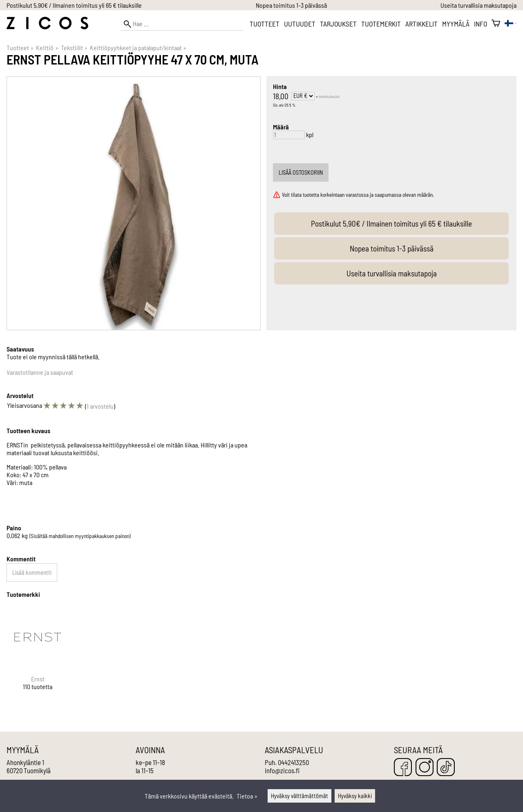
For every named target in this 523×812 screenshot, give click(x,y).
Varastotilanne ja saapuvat (40, 372)
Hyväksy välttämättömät (299, 796)
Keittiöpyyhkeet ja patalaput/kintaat (138, 48)
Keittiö (47, 48)
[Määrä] (289, 135)
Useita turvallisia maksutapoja (478, 5)
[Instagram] (425, 768)
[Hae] (182, 24)
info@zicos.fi (282, 770)
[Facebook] (403, 768)
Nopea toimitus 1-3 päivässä (291, 5)
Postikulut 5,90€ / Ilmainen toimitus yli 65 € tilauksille (74, 5)
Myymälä (456, 24)
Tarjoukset (338, 24)
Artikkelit (421, 24)
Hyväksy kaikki (355, 796)
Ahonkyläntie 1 (25, 762)
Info (481, 24)
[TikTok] (446, 768)
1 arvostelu (100, 406)
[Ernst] (38, 655)
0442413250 (293, 762)
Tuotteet (265, 24)
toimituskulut (329, 96)
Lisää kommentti (32, 573)
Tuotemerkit (381, 24)
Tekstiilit (74, 48)
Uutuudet (300, 24)
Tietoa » (247, 796)
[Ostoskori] (496, 24)
